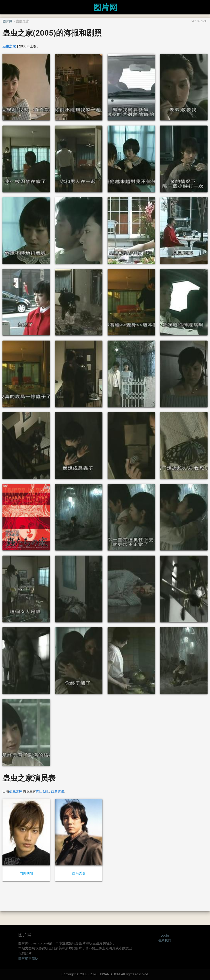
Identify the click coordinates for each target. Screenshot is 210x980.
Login (165, 935)
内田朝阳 (43, 791)
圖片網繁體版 (28, 958)
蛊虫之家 (9, 46)
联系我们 (164, 940)
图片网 (7, 21)
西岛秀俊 (58, 791)
